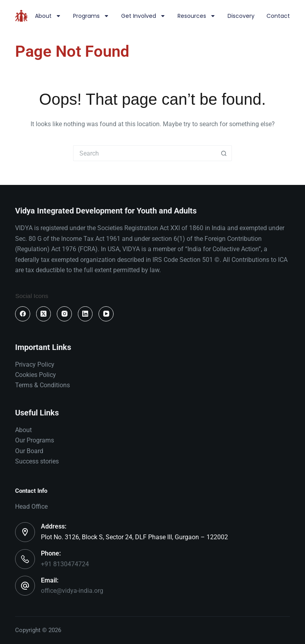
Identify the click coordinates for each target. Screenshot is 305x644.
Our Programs (35, 440)
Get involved (143, 16)
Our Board (29, 451)
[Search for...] (145, 153)
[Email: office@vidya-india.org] (25, 586)
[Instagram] (64, 314)
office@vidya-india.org (72, 591)
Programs (91, 16)
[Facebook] (23, 314)
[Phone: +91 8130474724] (25, 559)
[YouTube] (106, 314)
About (48, 16)
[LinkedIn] (85, 314)
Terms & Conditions (42, 385)
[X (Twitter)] (44, 314)
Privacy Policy (35, 364)
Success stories (37, 461)
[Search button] (224, 153)
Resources (197, 16)
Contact (278, 16)
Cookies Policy (36, 375)
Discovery (241, 16)
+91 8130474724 (65, 564)
